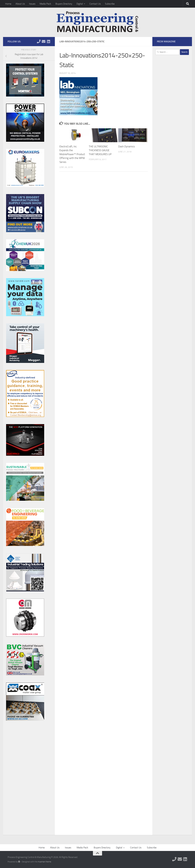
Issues (32, 4)
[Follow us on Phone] (39, 41)
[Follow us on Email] (44, 41)
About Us (20, 4)
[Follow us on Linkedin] (48, 41)
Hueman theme (45, 862)
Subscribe (110, 4)
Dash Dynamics (127, 146)
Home (8, 4)
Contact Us (95, 4)
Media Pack (45, 4)
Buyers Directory (64, 4)
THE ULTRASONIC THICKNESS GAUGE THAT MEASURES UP (100, 150)
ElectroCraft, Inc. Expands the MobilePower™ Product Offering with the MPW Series (72, 154)
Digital (80, 4)
